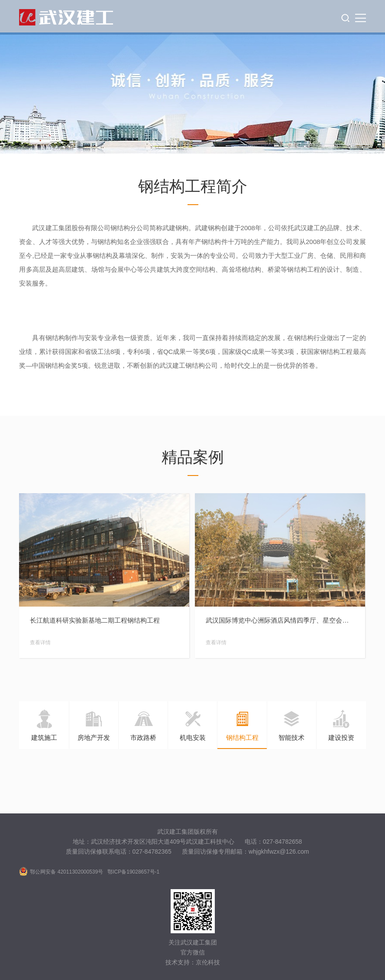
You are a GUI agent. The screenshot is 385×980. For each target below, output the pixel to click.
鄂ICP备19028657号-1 (133, 872)
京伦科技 (208, 962)
